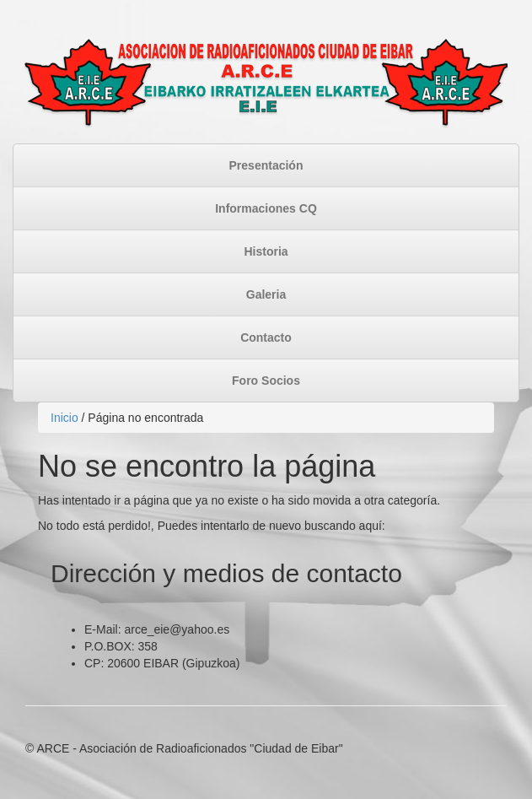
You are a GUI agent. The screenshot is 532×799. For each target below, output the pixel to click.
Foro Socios (266, 381)
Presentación (266, 165)
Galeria (266, 294)
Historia (266, 251)
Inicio (64, 418)
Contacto (266, 337)
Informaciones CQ (266, 208)
